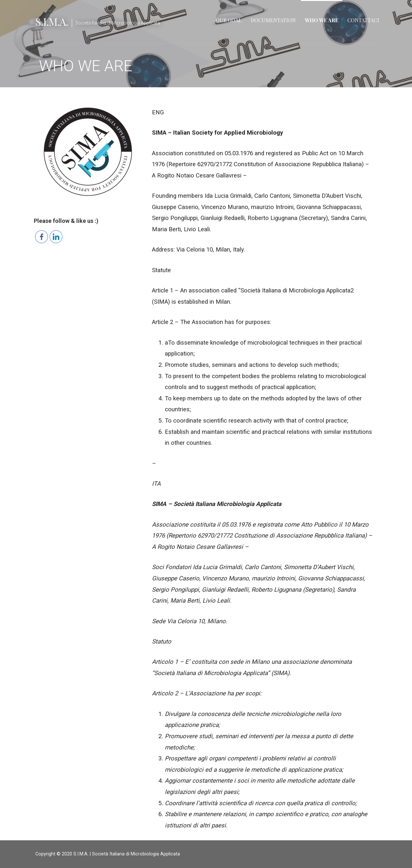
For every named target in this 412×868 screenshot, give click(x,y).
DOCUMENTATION (273, 20)
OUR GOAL (229, 20)
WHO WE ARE (322, 20)
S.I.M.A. (52, 21)
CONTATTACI (363, 20)
